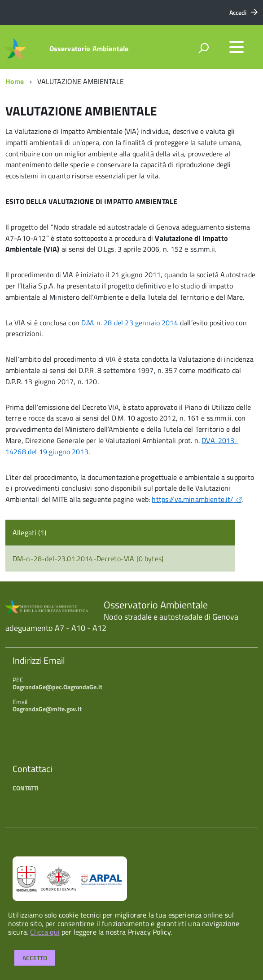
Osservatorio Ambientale (89, 49)
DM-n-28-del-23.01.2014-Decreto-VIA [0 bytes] (88, 559)
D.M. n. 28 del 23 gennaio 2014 (131, 323)
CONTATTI (26, 788)
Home (15, 81)
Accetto (35, 958)
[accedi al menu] (237, 47)
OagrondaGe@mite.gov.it (47, 709)
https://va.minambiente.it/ (193, 499)
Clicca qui (45, 932)
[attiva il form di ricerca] (203, 48)
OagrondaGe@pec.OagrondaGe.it (57, 687)
